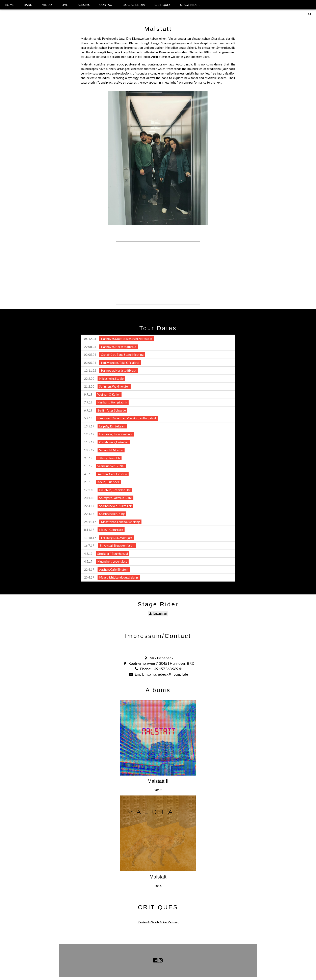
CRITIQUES (163, 5)
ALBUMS (84, 5)
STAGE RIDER (190, 5)
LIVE (65, 5)
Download (158, 614)
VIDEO (47, 5)
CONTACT (107, 5)
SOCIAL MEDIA (134, 5)
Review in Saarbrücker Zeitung (158, 922)
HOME (9, 5)
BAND (28, 5)
